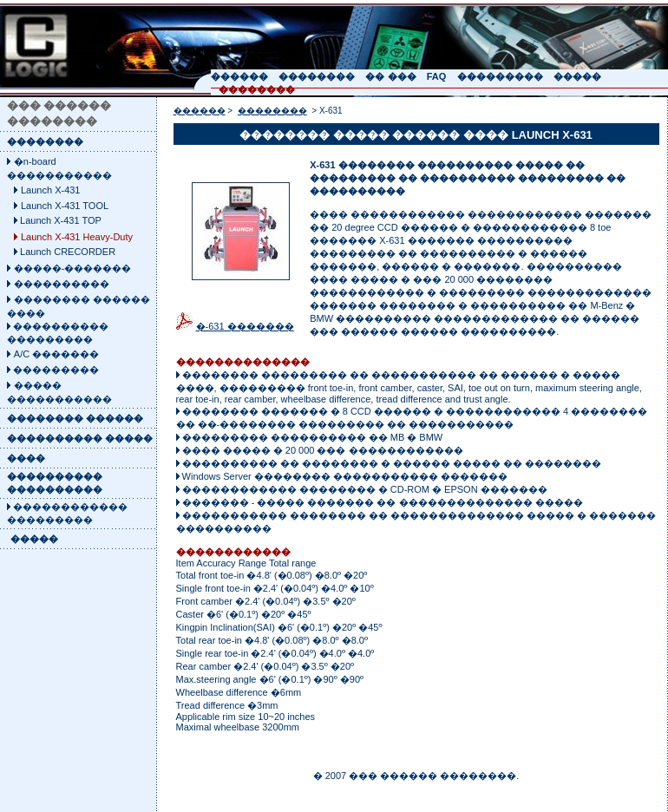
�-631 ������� (245, 326)
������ (200, 111)
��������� (55, 370)
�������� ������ (75, 418)
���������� (62, 284)
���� (26, 458)
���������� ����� (80, 438)
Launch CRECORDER (68, 252)
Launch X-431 (51, 190)
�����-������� (73, 268)
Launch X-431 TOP (61, 220)
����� (34, 539)
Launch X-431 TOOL (65, 206)
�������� (45, 141)
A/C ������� (56, 354)
